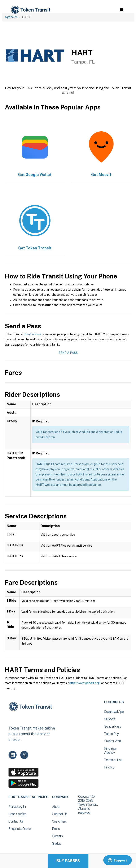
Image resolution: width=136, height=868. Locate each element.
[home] (30, 10)
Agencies (11, 17)
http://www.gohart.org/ (85, 683)
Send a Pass (33, 334)
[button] (121, 10)
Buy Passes (68, 861)
